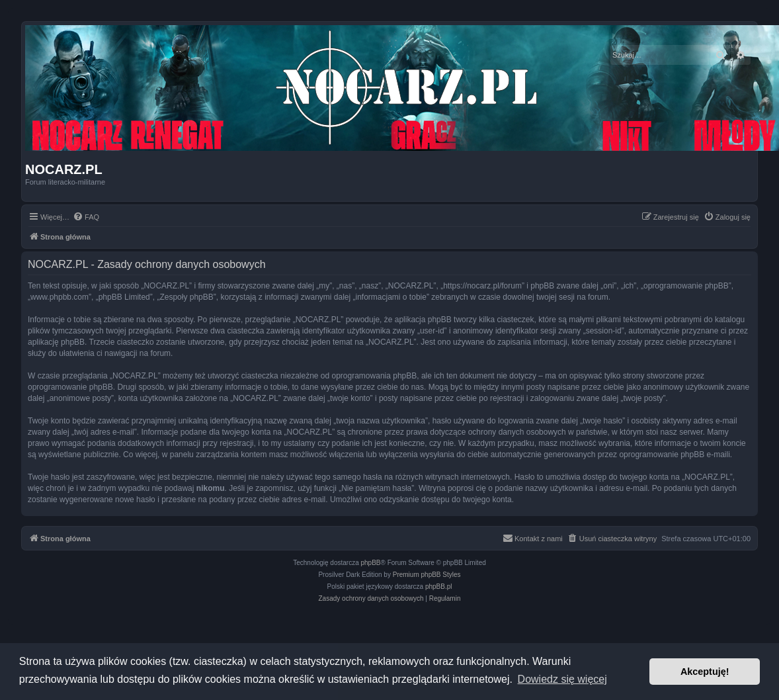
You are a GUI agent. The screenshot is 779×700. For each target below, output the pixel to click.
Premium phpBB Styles (427, 575)
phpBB (371, 563)
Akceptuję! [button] (705, 672)
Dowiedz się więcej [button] (562, 679)
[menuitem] (86, 217)
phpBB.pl (439, 587)
